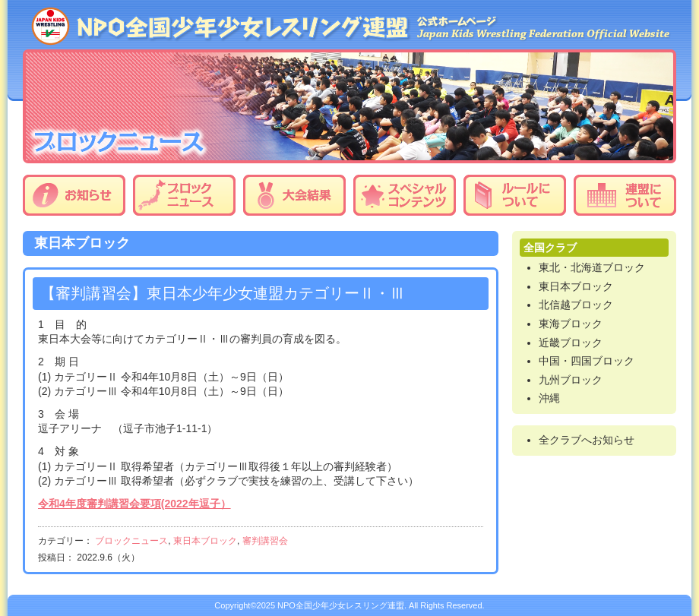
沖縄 (549, 398)
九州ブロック (571, 380)
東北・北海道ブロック (592, 267)
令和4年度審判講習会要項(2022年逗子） (134, 504)
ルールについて (515, 195)
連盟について (625, 195)
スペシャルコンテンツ (405, 195)
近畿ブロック (571, 343)
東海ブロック (571, 324)
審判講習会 (265, 541)
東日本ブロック (205, 541)
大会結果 (294, 195)
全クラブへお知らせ (587, 440)
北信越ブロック (576, 305)
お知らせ (74, 195)
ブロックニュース (184, 195)
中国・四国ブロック (587, 361)
